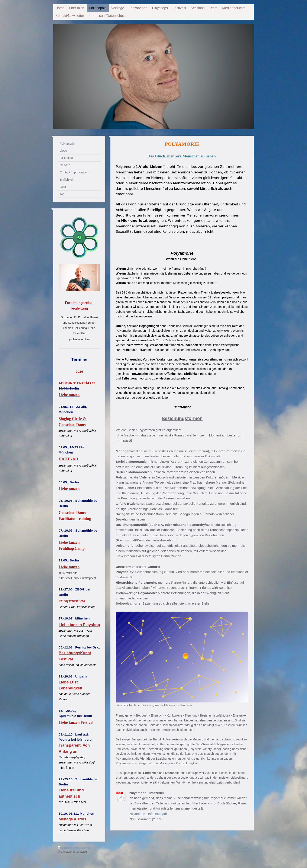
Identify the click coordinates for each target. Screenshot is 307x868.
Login (246, 847)
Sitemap (86, 847)
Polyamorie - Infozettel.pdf (148, 814)
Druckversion (68, 847)
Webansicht (242, 851)
